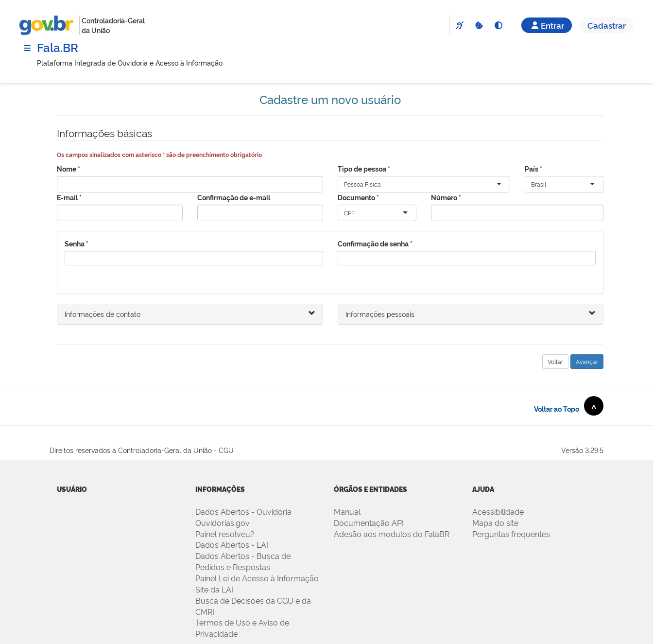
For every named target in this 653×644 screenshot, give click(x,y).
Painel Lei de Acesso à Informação (257, 578)
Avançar (587, 361)
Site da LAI (214, 589)
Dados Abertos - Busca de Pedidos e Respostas (243, 561)
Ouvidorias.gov (223, 522)
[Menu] (27, 48)
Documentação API (369, 522)
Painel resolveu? (225, 534)
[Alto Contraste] (498, 25)
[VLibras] (459, 25)
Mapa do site (495, 522)
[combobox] (382, 184)
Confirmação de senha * (375, 243)
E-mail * (69, 197)
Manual (347, 511)
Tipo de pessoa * (364, 168)
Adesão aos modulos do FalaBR (392, 534)
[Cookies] (479, 25)
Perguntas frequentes (511, 534)
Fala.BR (58, 47)
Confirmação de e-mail (234, 197)
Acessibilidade (498, 511)
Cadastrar (607, 25)
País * (533, 168)
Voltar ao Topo (569, 406)
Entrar (547, 25)
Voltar (555, 361)
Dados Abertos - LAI (232, 544)
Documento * (358, 197)
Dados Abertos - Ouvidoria (243, 511)
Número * (446, 197)
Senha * (77, 243)
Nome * (69, 168)
